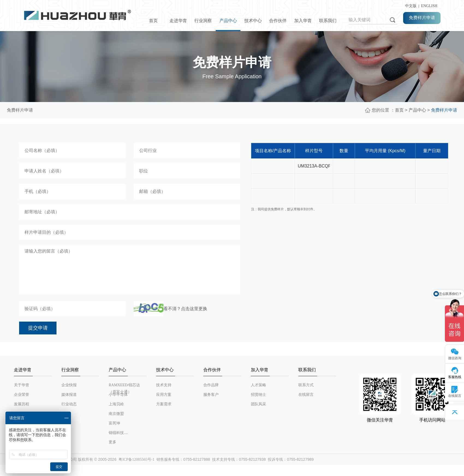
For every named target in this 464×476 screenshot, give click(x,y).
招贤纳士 (258, 395)
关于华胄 (22, 385)
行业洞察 (203, 21)
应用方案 (164, 395)
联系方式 (306, 385)
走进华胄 (178, 21)
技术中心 (253, 21)
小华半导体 (118, 395)
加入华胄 (303, 21)
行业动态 (69, 404)
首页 (153, 21)
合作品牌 (211, 385)
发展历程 (22, 404)
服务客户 (211, 395)
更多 (112, 442)
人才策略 (258, 385)
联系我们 (328, 21)
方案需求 (164, 404)
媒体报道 (69, 395)
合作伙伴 (278, 21)
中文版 (410, 6)
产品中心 (228, 21)
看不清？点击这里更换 (185, 309)
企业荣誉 (22, 395)
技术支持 (164, 385)
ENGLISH (429, 6)
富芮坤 (114, 423)
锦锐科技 (116, 433)
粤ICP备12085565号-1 (136, 459)
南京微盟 (116, 414)
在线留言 (306, 395)
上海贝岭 (116, 404)
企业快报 (69, 385)
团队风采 (258, 404)
